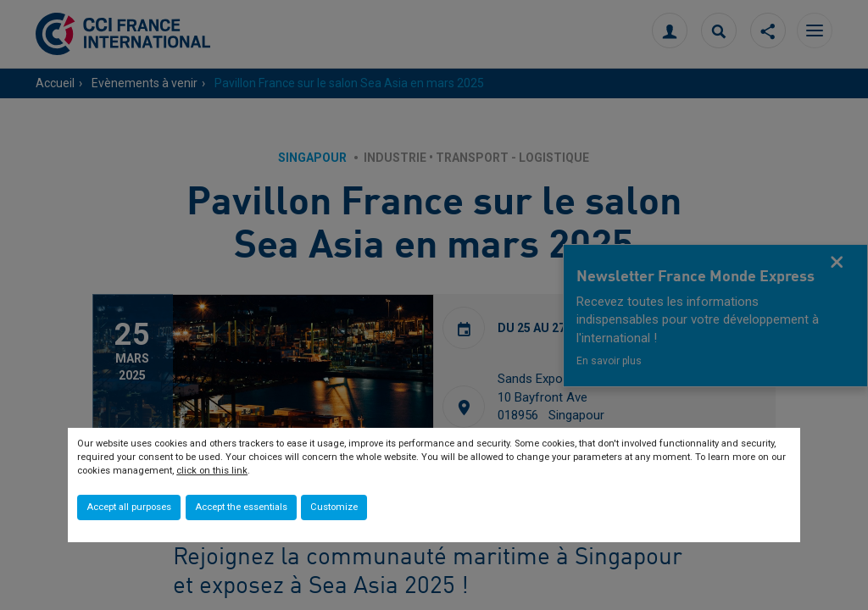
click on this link (212, 471)
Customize (334, 507)
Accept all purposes (129, 507)
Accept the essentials (241, 507)
